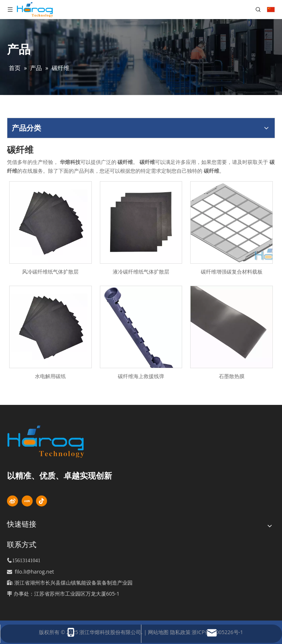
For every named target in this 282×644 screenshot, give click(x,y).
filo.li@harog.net (34, 572)
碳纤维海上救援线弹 (141, 376)
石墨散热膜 (232, 376)
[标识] (58, 442)
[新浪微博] (12, 501)
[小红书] (27, 501)
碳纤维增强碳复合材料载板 (232, 272)
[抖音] (41, 501)
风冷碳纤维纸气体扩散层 (50, 272)
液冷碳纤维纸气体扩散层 (141, 272)
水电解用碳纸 (50, 376)
